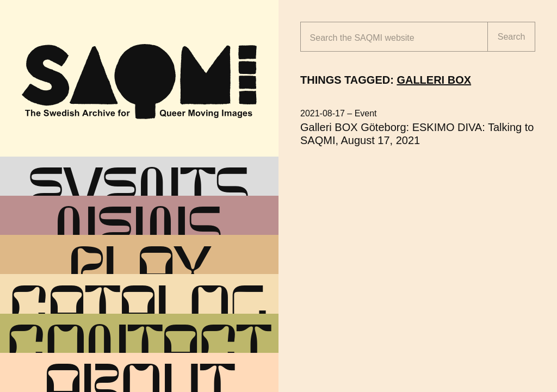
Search (512, 37)
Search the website (362, 38)
